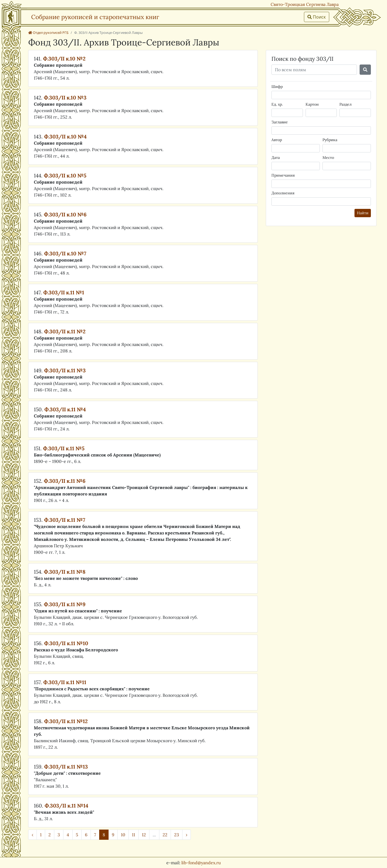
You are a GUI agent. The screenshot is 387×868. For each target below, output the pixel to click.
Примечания (283, 175)
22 (165, 835)
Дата (276, 158)
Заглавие (280, 122)
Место (328, 158)
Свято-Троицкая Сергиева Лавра (305, 4)
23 (177, 835)
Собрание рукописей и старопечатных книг (95, 17)
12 (144, 835)
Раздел (345, 104)
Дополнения (283, 193)
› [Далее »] (187, 835)
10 (123, 835)
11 (134, 835)
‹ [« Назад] (33, 835)
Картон (312, 104)
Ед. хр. (277, 104)
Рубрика (330, 140)
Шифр (277, 87)
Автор (277, 140)
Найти (363, 213)
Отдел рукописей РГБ (48, 33)
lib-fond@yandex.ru (201, 863)
